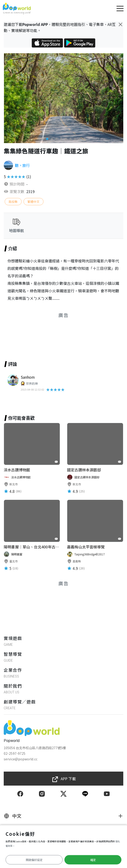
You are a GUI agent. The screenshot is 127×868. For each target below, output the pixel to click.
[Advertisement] (63, 334)
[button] (43, 139)
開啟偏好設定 (34, 860)
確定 (93, 860)
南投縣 (13, 202)
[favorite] (56, 462)
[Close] (120, 24)
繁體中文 (33, 202)
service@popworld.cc (21, 759)
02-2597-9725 (15, 753)
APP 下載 (68, 779)
